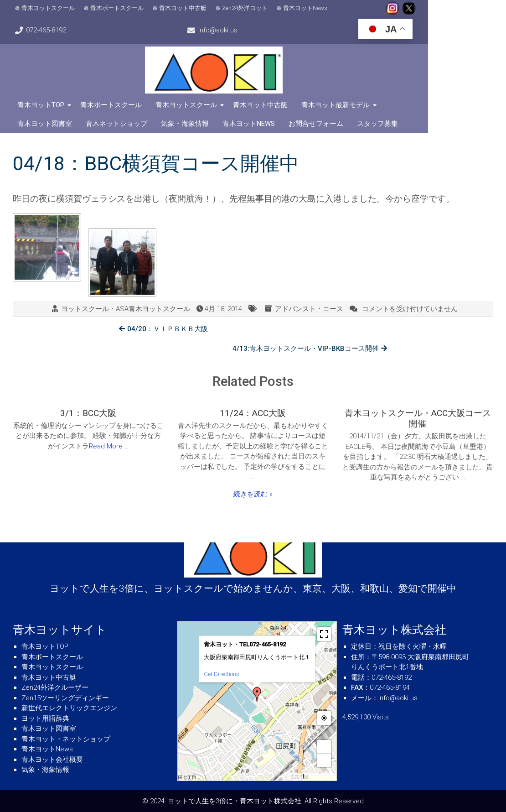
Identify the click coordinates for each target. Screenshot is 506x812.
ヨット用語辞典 (45, 718)
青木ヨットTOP (43, 104)
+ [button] (325, 747)
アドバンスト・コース (309, 308)
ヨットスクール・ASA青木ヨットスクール (126, 308)
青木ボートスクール (119, 8)
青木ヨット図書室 (415, 104)
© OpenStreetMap (320, 777)
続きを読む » (253, 474)
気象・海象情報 (119, 123)
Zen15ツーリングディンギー (65, 698)
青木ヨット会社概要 (52, 760)
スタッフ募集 (311, 123)
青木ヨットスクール (50, 8)
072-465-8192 (407, 8)
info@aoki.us (469, 8)
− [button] (325, 760)
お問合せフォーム (250, 123)
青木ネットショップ (50, 123)
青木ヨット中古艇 (185, 8)
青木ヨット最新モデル (338, 104)
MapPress (293, 777)
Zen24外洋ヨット (247, 8)
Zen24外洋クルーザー (55, 687)
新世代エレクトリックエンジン (69, 708)
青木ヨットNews (307, 8)
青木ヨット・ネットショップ (66, 739)
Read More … (109, 427)
